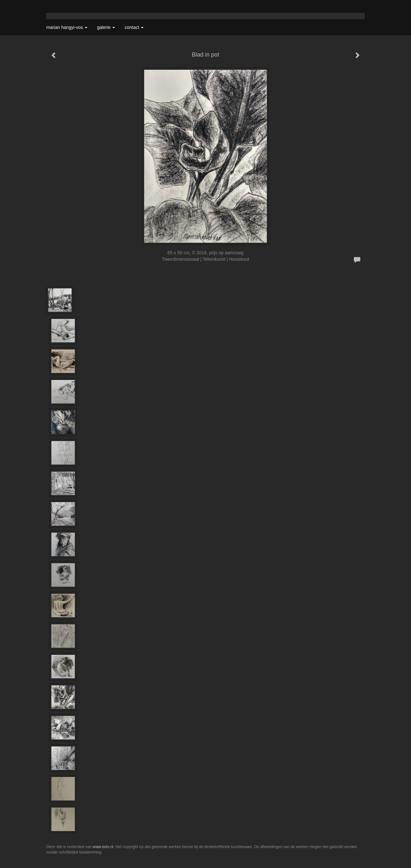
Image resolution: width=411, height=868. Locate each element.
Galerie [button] (106, 27)
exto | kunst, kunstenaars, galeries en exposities (64, 6)
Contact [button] (134, 27)
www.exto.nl (103, 847)
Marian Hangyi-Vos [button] (67, 27)
